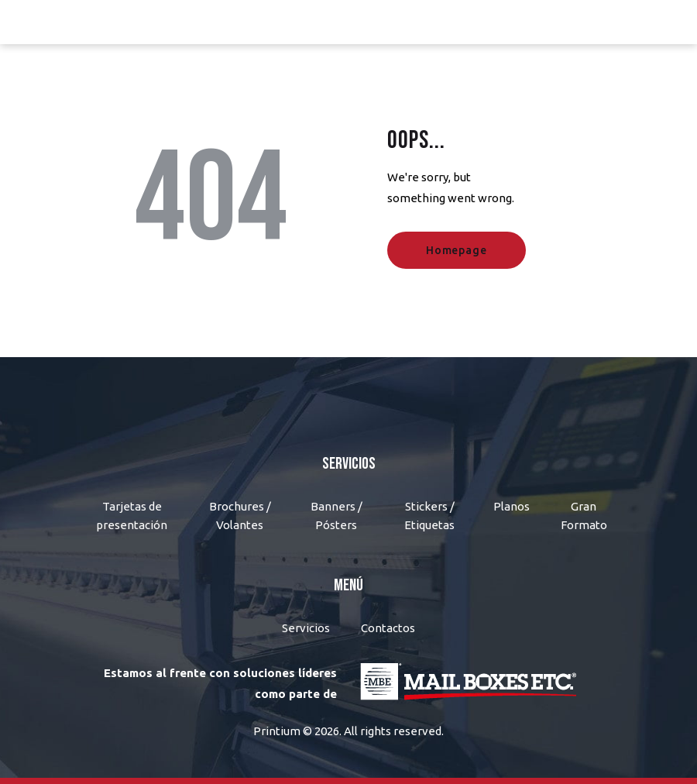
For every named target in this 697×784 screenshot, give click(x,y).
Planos (512, 506)
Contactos (388, 628)
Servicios (306, 628)
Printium (277, 731)
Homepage (456, 250)
